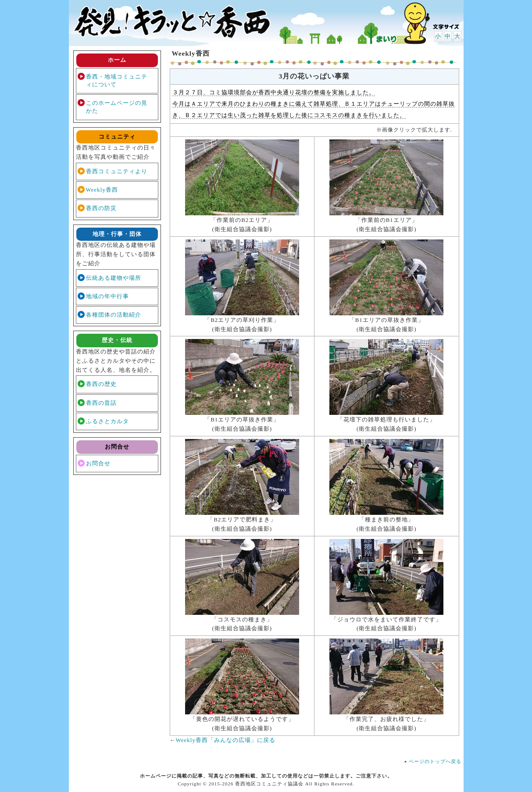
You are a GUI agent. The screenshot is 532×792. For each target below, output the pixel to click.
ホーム (117, 60)
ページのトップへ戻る (435, 761)
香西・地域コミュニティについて (117, 80)
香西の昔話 (101, 403)
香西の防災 (101, 208)
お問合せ (98, 463)
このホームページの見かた (117, 107)
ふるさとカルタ (107, 421)
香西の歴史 (101, 384)
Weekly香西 (102, 190)
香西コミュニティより (117, 171)
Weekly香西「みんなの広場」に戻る (226, 740)
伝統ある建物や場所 (114, 278)
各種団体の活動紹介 (114, 315)
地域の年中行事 (107, 296)
